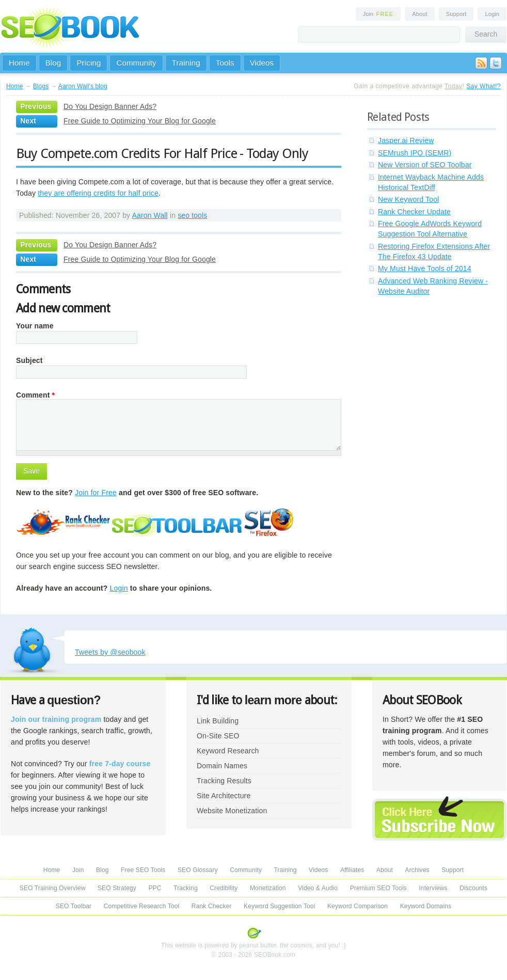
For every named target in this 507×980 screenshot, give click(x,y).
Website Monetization (232, 811)
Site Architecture (224, 796)
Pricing (89, 63)
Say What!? (484, 86)
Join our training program (56, 719)
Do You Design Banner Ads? (110, 106)
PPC (155, 888)
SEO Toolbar (74, 906)
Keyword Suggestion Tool (279, 906)
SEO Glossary (198, 870)
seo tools (192, 215)
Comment (35, 395)
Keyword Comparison (358, 906)
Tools (225, 63)
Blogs (41, 86)
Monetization (268, 888)
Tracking (186, 888)
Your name (35, 326)
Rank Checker (212, 906)
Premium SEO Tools (378, 888)
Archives (417, 870)
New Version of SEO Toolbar (425, 165)
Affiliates (352, 870)
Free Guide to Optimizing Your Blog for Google (140, 121)
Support (456, 14)
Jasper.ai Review (406, 140)
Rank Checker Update (414, 212)
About (419, 14)
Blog (53, 63)
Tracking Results (224, 781)
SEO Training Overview (53, 888)
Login (492, 14)
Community (136, 63)
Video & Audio (318, 888)
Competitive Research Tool (142, 906)
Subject (29, 360)
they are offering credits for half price (98, 193)
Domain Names (222, 766)
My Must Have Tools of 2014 (425, 268)
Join (378, 14)
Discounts (473, 888)
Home (19, 63)
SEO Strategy (117, 888)
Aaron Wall (150, 215)
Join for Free (96, 493)
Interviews (433, 888)
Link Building (218, 721)
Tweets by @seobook (110, 652)
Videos (262, 63)
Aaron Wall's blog (83, 86)
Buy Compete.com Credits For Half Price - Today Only (162, 153)
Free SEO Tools (143, 870)
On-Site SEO (218, 736)
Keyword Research (228, 751)
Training (186, 63)
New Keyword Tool (408, 199)
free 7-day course (120, 764)
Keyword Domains (426, 906)
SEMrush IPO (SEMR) (415, 153)
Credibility (224, 888)
